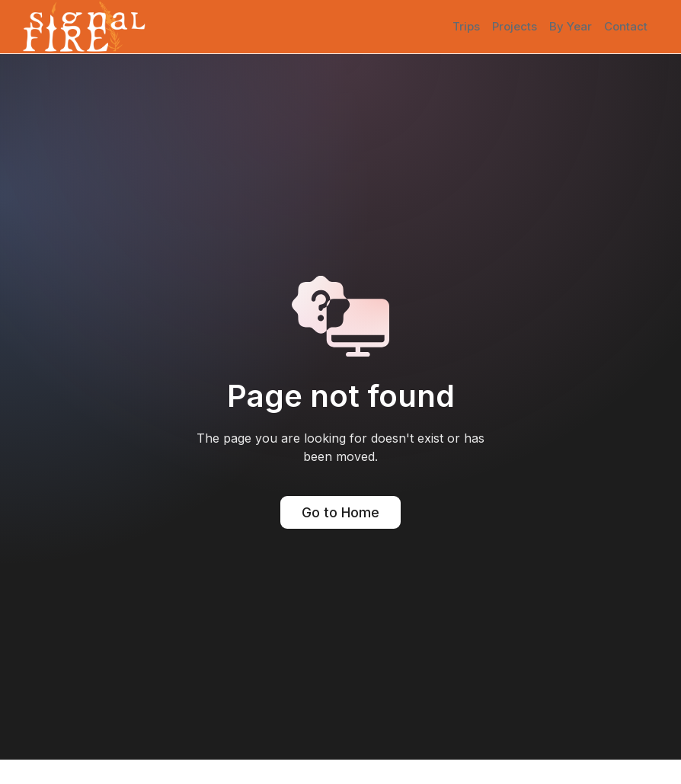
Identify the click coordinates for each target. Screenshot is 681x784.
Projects (515, 26)
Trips (466, 26)
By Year (571, 26)
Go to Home (340, 512)
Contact (626, 26)
